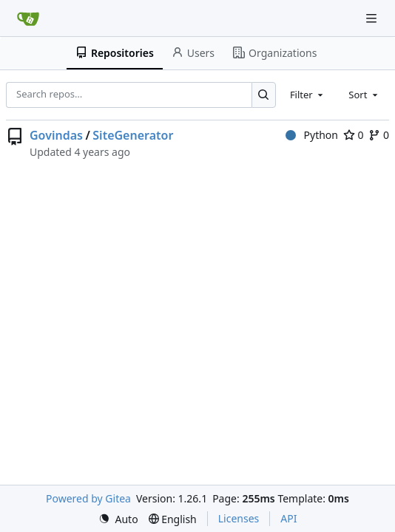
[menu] (118, 519)
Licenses (239, 518)
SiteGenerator (133, 135)
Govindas (56, 135)
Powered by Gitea (88, 498)
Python (312, 135)
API (288, 518)
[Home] (28, 18)
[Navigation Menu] (373, 18)
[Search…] (264, 95)
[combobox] (308, 95)
